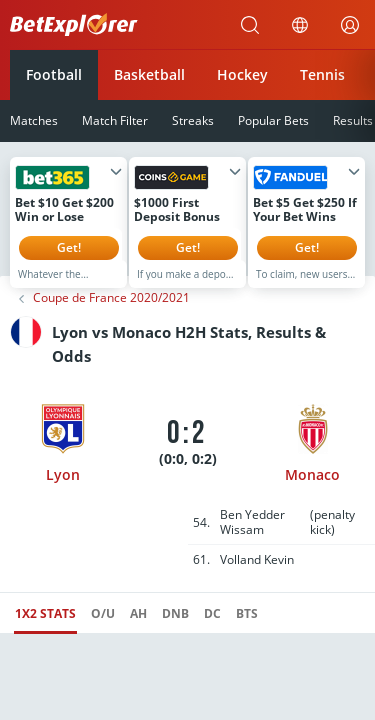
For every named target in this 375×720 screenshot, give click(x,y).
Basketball (149, 74)
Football (54, 74)
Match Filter (115, 120)
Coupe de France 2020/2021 (111, 313)
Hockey (242, 74)
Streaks (193, 120)
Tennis (322, 74)
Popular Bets (273, 120)
